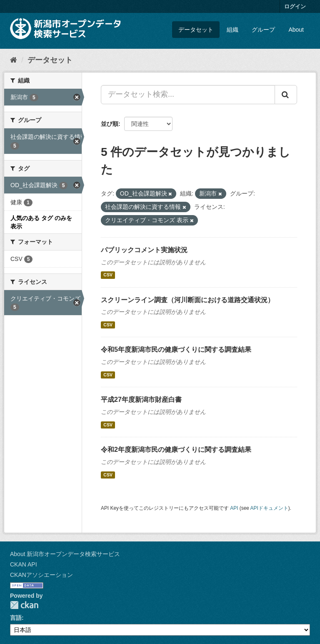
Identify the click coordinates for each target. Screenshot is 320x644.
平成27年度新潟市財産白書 (141, 400)
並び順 (110, 124)
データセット (196, 30)
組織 (232, 30)
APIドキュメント (269, 508)
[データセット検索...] (188, 95)
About (296, 30)
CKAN (24, 605)
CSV (108, 275)
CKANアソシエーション (41, 575)
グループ (263, 30)
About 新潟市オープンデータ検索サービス (65, 554)
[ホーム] (14, 60)
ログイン (295, 6)
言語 (16, 618)
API (234, 508)
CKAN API (24, 564)
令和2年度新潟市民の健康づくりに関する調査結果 (176, 450)
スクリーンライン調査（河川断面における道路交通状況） (187, 300)
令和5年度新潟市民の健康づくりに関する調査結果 (176, 350)
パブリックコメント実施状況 (144, 250)
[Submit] (286, 95)
